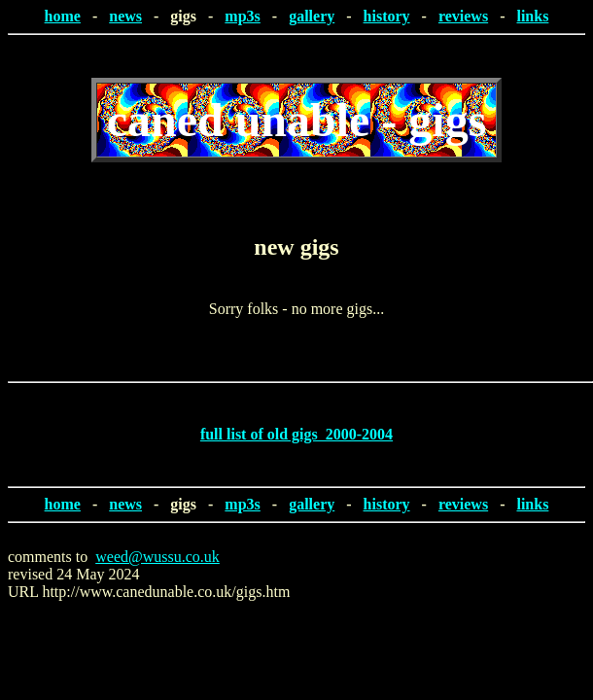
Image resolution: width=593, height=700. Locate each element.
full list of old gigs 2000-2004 (296, 434)
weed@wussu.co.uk (157, 557)
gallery (312, 16)
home (63, 16)
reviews (463, 16)
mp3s (242, 16)
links (532, 16)
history (387, 16)
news (125, 16)
